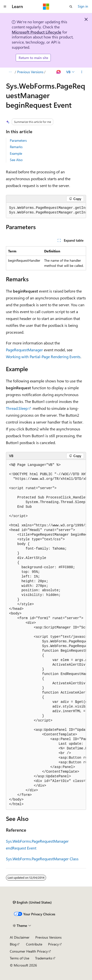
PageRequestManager (24, 350)
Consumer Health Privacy (29, 951)
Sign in (83, 6)
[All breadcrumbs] (10, 72)
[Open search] (71, 7)
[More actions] (82, 72)
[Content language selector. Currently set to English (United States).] (32, 902)
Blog (13, 944)
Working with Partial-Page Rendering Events (43, 357)
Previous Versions (30, 72)
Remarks (16, 147)
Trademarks (44, 958)
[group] (46, 210)
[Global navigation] (5, 7)
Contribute (34, 944)
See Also (16, 160)
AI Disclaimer (20, 937)
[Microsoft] (46, 7)
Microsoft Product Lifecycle (37, 32)
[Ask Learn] (59, 72)
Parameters (18, 140)
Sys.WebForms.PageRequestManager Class (42, 859)
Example (16, 153)
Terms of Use (20, 958)
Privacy (53, 944)
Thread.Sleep (17, 408)
